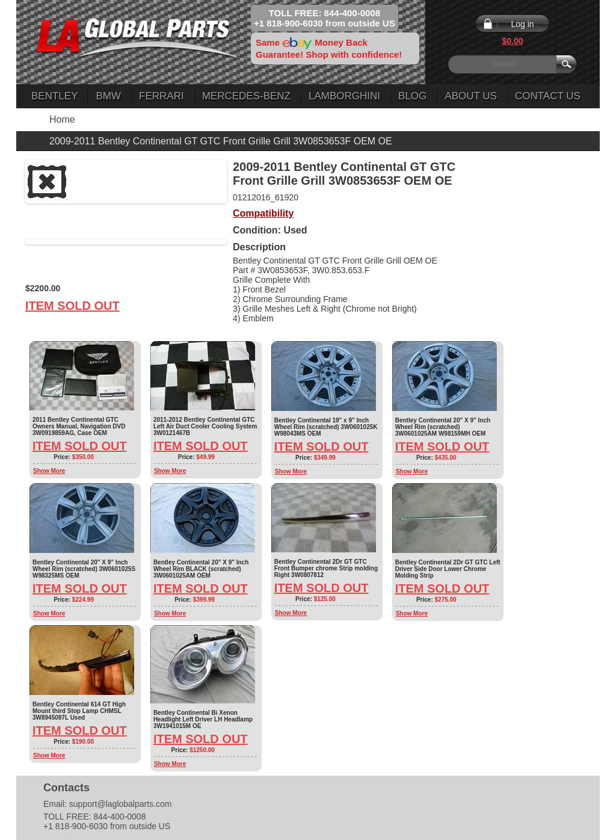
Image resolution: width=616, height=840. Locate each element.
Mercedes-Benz (246, 96)
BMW (108, 96)
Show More (49, 471)
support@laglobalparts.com (121, 804)
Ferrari (162, 96)
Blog (412, 96)
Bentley (54, 96)
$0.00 (512, 41)
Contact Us (548, 96)
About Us (471, 96)
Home (62, 119)
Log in (522, 24)
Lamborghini (344, 96)
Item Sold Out (72, 306)
